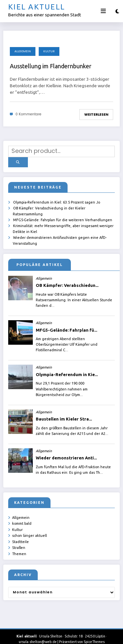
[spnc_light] (117, 11)
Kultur (49, 51)
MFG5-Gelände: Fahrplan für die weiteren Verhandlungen (63, 216)
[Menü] (103, 11)
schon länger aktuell (30, 529)
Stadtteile (20, 535)
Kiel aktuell (37, 7)
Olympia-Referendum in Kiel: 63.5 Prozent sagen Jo (57, 199)
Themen (19, 546)
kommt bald (22, 518)
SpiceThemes (94, 634)
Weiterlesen (96, 115)
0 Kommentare (28, 114)
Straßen (19, 541)
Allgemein (23, 51)
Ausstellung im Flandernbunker (51, 66)
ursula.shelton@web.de (38, 634)
